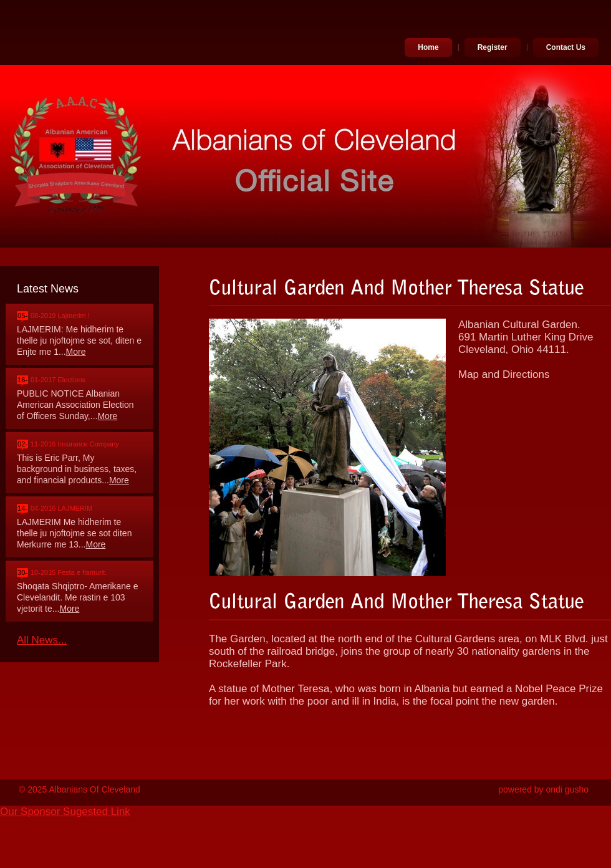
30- (22, 572)
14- (22, 508)
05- (22, 316)
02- (22, 444)
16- (22, 380)
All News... (42, 640)
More (76, 352)
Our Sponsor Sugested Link (65, 812)
